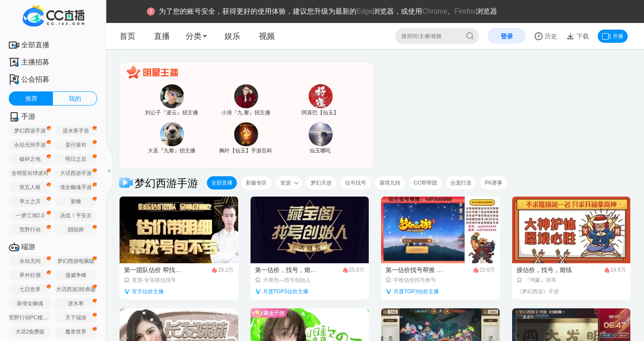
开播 (613, 36)
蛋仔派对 (76, 145)
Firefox (465, 11)
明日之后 (76, 159)
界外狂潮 (30, 275)
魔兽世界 (76, 332)
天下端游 (76, 318)
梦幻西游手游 (30, 131)
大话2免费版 (30, 332)
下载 (582, 36)
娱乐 (232, 36)
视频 (267, 36)
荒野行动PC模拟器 (30, 318)
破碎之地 (30, 159)
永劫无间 (30, 261)
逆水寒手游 (76, 131)
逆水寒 (76, 303)
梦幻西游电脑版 (76, 261)
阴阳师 (76, 230)
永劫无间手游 (30, 145)
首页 (127, 36)
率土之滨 (30, 201)
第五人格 (30, 187)
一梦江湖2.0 (30, 216)
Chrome (435, 11)
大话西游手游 (76, 173)
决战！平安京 (76, 216)
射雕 (76, 201)
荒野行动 (30, 230)
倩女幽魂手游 (76, 187)
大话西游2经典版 (76, 289)
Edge (365, 11)
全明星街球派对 (30, 173)
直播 (162, 36)
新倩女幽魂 (30, 303)
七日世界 (30, 289)
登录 (507, 36)
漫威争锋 (76, 275)
